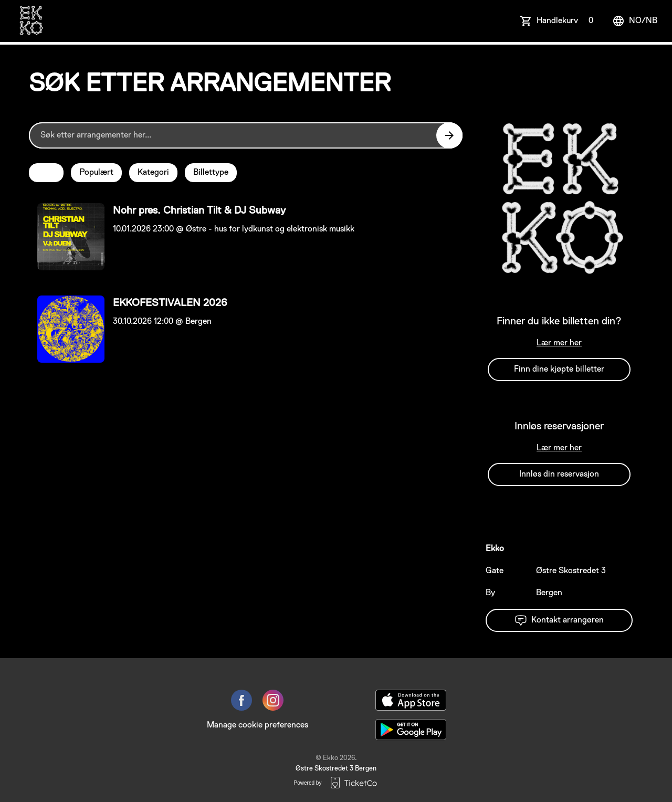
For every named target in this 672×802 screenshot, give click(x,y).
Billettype (211, 173)
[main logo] (31, 21)
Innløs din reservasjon (559, 474)
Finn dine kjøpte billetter (559, 370)
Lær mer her (559, 343)
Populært (96, 173)
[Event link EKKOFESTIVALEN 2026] (67, 329)
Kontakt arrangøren (559, 620)
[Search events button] (449, 135)
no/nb (635, 21)
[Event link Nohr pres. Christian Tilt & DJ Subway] (67, 237)
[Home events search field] (246, 135)
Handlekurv (567, 21)
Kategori (153, 173)
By (490, 593)
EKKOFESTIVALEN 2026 (170, 303)
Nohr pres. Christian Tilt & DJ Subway (199, 210)
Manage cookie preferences (258, 725)
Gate (495, 571)
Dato (46, 173)
